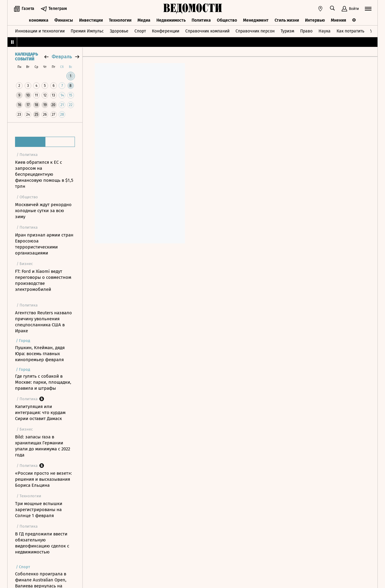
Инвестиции (91, 20)
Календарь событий (26, 57)
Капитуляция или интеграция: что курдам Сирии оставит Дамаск (40, 413)
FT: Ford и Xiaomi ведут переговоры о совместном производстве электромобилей (43, 280)
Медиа (144, 20)
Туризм (287, 31)
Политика (201, 20)
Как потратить (350, 31)
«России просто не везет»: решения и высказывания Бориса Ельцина (43, 479)
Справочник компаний (207, 31)
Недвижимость (171, 20)
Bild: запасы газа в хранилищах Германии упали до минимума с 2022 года (43, 446)
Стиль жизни (287, 20)
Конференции (166, 31)
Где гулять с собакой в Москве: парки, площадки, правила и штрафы (43, 382)
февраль (62, 57)
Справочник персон (255, 31)
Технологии (120, 20)
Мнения (339, 20)
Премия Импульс (87, 31)
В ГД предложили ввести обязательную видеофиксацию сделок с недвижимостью (42, 543)
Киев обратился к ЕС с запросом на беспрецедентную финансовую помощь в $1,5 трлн (44, 174)
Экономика (37, 20)
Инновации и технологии (40, 31)
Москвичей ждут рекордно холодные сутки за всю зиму (43, 211)
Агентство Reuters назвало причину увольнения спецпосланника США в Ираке (43, 322)
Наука (325, 31)
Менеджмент (256, 20)
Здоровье (119, 31)
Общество (227, 20)
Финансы (64, 20)
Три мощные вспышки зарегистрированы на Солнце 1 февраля (39, 510)
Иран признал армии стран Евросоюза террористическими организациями (44, 244)
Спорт (140, 31)
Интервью (315, 20)
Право (306, 31)
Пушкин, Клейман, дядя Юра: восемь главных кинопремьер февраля (40, 354)
